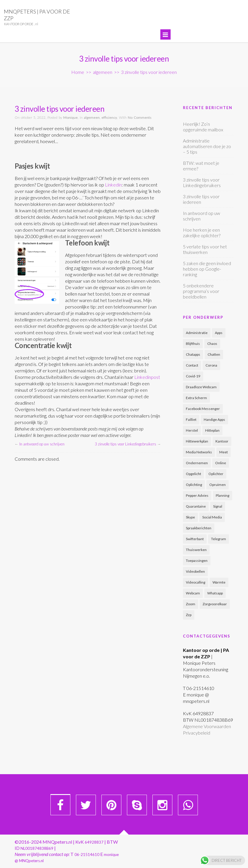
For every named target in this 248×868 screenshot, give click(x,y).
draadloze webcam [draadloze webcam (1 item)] (201, 387)
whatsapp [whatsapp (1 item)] (215, 593)
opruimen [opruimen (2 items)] (218, 485)
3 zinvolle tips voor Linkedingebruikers (125, 444)
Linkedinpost (147, 377)
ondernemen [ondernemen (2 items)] (197, 463)
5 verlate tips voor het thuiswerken (205, 249)
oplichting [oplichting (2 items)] (194, 485)
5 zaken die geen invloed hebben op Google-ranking (207, 269)
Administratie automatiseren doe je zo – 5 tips (207, 146)
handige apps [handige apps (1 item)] (214, 419)
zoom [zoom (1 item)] (191, 604)
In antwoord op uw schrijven (42, 444)
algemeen (103, 72)
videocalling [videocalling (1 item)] (196, 582)
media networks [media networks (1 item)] (199, 452)
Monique (71, 117)
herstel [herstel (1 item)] (192, 430)
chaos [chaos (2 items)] (212, 344)
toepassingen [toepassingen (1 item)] (197, 561)
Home (78, 72)
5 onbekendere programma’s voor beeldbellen (201, 291)
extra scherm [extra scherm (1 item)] (196, 398)
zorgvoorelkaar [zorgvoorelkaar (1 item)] (215, 604)
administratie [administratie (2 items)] (197, 333)
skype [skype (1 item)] (190, 517)
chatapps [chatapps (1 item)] (193, 354)
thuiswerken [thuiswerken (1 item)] (196, 550)
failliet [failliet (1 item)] (191, 419)
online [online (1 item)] (221, 463)
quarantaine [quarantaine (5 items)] (196, 506)
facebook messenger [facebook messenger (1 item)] (203, 409)
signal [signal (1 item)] (218, 506)
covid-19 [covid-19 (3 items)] (193, 376)
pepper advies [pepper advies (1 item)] (197, 495)
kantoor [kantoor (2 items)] (222, 441)
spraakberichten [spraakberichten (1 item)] (199, 528)
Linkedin (113, 185)
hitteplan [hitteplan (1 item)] (212, 430)
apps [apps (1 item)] (219, 333)
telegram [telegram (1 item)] (219, 539)
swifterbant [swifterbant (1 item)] (195, 539)
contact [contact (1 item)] (192, 365)
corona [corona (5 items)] (211, 365)
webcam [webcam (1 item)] (193, 593)
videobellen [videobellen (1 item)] (195, 571)
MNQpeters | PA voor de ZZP (37, 15)
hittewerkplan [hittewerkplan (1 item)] (197, 441)
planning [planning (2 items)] (222, 495)
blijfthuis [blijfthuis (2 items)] (193, 344)
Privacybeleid (197, 733)
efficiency (109, 117)
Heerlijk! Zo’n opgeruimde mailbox (203, 127)
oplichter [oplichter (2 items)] (216, 474)
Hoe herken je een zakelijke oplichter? (202, 233)
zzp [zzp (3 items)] (189, 615)
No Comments (140, 117)
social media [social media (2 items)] (212, 517)
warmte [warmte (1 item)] (219, 582)
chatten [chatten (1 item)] (214, 354)
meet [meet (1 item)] (224, 452)
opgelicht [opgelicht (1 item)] (193, 474)
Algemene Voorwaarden (207, 726)
